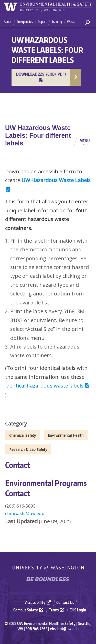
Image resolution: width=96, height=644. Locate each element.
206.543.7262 (36, 629)
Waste (71, 22)
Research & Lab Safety (28, 449)
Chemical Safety (23, 435)
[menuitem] (40, 602)
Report (42, 22)
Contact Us (65, 602)
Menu (85, 141)
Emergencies (25, 22)
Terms (57, 610)
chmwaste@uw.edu (25, 513)
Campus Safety (29, 610)
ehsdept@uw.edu (64, 629)
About (8, 22)
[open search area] (87, 22)
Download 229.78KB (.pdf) (41, 77)
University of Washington (48, 568)
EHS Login (78, 610)
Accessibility (39, 602)
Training (57, 22)
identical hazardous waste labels (47, 386)
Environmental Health (66, 435)
